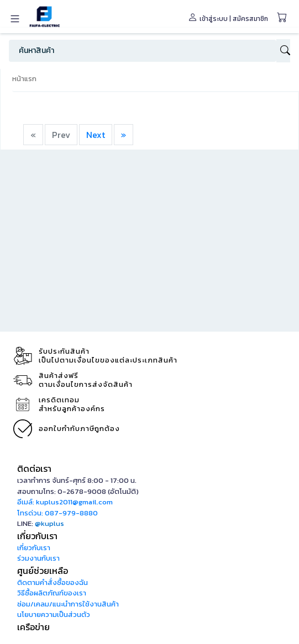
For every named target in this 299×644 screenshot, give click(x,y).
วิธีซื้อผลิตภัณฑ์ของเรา (52, 593)
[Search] (143, 51)
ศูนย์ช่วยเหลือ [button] (43, 571)
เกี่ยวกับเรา (34, 548)
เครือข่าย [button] (33, 627)
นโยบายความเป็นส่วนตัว (54, 614)
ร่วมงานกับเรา (38, 558)
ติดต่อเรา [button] (34, 469)
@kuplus (49, 523)
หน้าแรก (24, 79)
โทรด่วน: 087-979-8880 (57, 513)
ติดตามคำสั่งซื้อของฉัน (53, 582)
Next (96, 135)
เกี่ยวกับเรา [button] (37, 536)
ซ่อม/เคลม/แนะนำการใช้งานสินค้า (68, 604)
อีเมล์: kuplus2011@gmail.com (65, 502)
